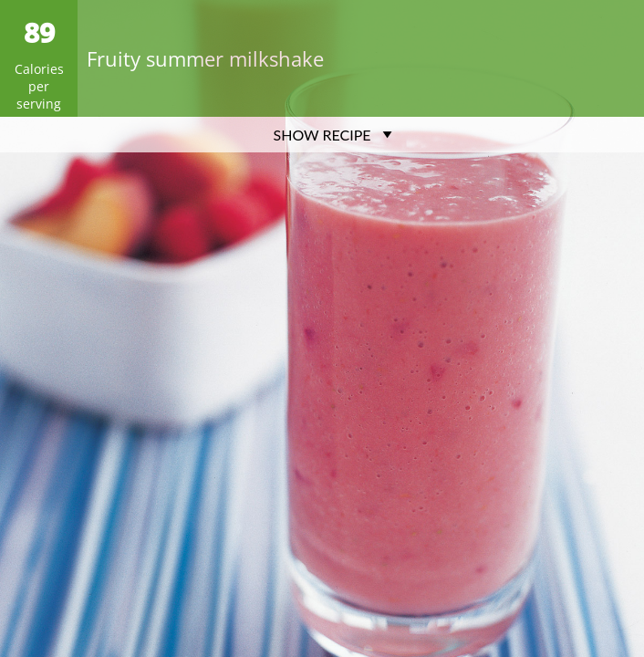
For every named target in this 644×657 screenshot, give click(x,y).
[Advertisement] (322, 280)
